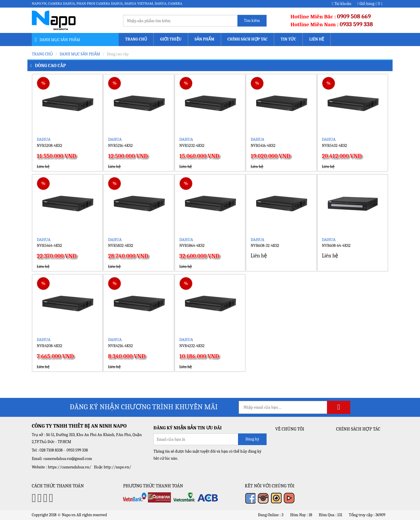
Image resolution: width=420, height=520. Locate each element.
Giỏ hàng (370, 4)
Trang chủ (136, 39)
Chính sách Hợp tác (247, 39)
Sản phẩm (204, 39)
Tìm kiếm (252, 21)
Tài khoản (342, 4)
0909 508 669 (354, 16)
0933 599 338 (356, 24)
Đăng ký (252, 439)
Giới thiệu (171, 39)
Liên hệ (317, 39)
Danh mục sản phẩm (80, 54)
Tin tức (288, 39)
